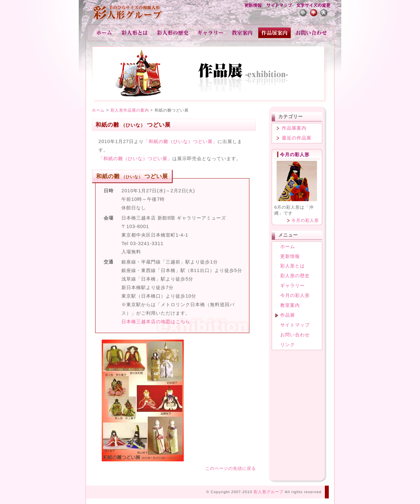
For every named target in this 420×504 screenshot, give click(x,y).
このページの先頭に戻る (231, 468)
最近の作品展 (297, 138)
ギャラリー (211, 33)
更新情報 (253, 6)
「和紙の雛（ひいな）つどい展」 (181, 141)
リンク (288, 345)
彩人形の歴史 (173, 33)
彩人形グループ (269, 492)
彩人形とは (135, 33)
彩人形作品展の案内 (130, 110)
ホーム (104, 33)
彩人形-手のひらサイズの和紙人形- (128, 13)
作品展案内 (294, 128)
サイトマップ (279, 6)
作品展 (275, 33)
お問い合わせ (311, 33)
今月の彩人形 (305, 220)
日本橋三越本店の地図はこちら (156, 322)
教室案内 (242, 33)
